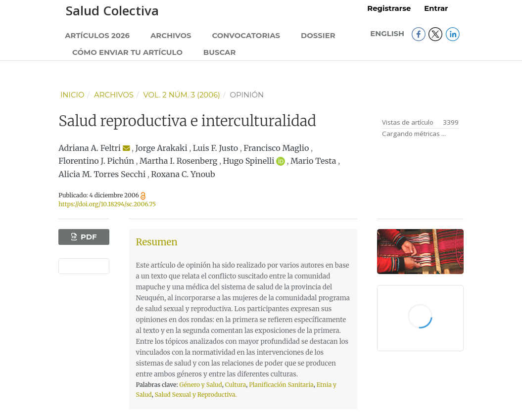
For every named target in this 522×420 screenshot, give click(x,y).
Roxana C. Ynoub (183, 174)
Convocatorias (246, 36)
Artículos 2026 (97, 36)
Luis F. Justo (215, 148)
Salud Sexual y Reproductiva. (196, 395)
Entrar (436, 8)
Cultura (236, 385)
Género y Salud (200, 385)
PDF (88, 237)
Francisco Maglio (276, 148)
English (388, 34)
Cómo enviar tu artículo (127, 52)
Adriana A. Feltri (90, 148)
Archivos (171, 36)
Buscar (220, 52)
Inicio (72, 95)
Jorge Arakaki (162, 148)
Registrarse (389, 8)
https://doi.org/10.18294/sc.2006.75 (107, 204)
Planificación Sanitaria (281, 385)
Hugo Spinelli (248, 161)
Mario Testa (313, 161)
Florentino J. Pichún (96, 161)
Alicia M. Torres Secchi (102, 174)
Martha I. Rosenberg (178, 161)
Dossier (318, 36)
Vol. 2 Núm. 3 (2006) (182, 95)
